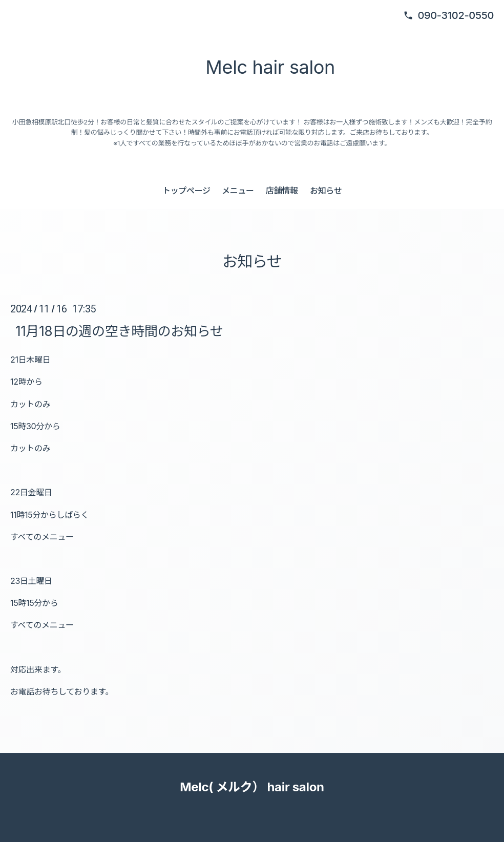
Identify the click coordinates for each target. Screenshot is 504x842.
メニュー (238, 191)
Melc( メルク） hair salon (252, 787)
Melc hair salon (266, 67)
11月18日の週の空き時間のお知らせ (119, 331)
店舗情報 (282, 191)
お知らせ (326, 191)
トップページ (186, 191)
